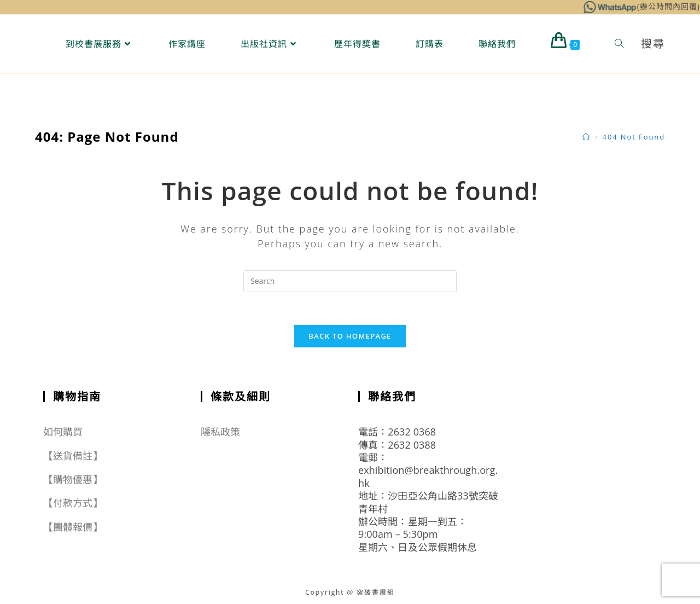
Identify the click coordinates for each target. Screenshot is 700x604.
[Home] (587, 137)
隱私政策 (220, 432)
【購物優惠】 (73, 479)
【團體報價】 (73, 527)
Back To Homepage (350, 336)
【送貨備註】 (73, 456)
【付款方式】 (73, 503)
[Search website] (619, 44)
